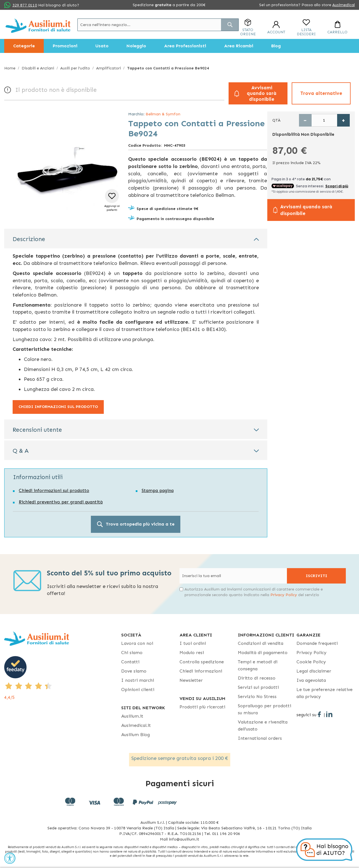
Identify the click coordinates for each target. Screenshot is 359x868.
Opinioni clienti (138, 690)
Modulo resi (192, 653)
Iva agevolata (311, 680)
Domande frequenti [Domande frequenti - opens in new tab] (317, 643)
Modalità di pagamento (263, 653)
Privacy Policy (284, 595)
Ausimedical (344, 5)
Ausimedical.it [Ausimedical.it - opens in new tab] (136, 725)
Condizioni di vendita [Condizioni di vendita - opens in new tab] (261, 643)
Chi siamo (132, 653)
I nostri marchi (138, 680)
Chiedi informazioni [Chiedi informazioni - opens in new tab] (201, 671)
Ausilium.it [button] (132, 716)
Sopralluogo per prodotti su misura (264, 709)
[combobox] (158, 25)
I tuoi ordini (193, 643)
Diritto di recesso (257, 678)
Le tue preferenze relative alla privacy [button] (325, 693)
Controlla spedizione (202, 662)
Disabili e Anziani (38, 68)
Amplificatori (109, 68)
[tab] (136, 239)
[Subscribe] (316, 576)
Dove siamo (134, 671)
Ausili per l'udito (75, 68)
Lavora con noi (137, 643)
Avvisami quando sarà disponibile (262, 93)
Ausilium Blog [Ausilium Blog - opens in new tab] (135, 735)
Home (10, 68)
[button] (112, 201)
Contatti (130, 662)
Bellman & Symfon (163, 114)
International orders (260, 738)
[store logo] (38, 26)
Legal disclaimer (314, 671)
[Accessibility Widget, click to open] (10, 858)
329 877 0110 (25, 5)
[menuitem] (24, 46)
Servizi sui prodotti (258, 687)
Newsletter (191, 680)
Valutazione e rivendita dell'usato (263, 725)
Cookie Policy (311, 662)
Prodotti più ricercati (202, 707)
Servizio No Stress (257, 697)
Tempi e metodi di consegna (258, 665)
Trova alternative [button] (321, 93)
